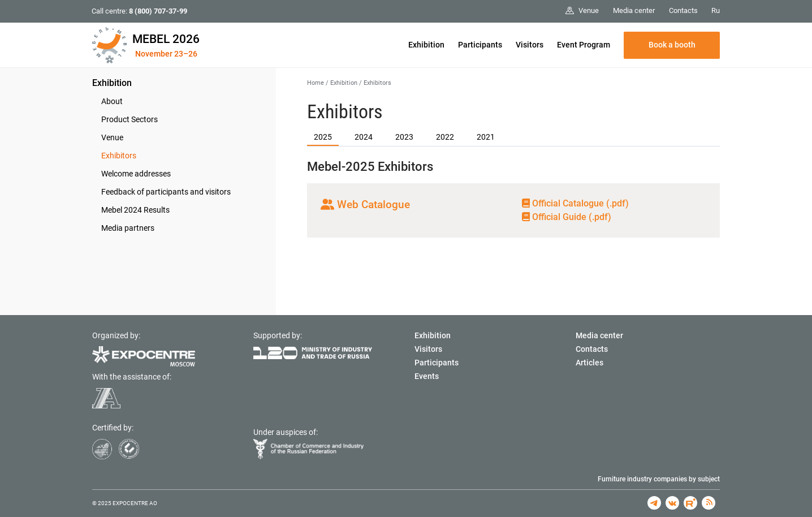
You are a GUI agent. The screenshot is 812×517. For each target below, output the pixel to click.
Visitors (530, 45)
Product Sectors (129, 119)
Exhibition (426, 45)
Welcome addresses (136, 174)
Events (427, 376)
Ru (716, 10)
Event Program (584, 45)
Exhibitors (119, 156)
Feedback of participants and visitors (166, 192)
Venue (112, 137)
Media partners (128, 228)
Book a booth (672, 45)
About (112, 101)
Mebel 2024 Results (135, 210)
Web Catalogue (365, 204)
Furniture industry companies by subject (659, 479)
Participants (480, 45)
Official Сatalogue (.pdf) (575, 203)
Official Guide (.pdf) (567, 217)
